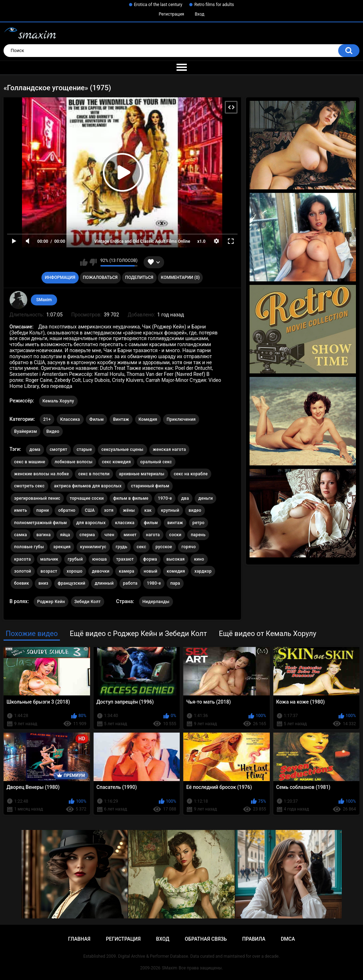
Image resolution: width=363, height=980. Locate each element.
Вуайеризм (26, 431)
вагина (44, 535)
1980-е (154, 583)
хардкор (203, 571)
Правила (254, 939)
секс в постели (94, 474)
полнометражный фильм (41, 523)
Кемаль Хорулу (58, 401)
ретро (199, 523)
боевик (22, 583)
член (109, 535)
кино (199, 559)
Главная (79, 939)
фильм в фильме (131, 498)
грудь (121, 547)
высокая (176, 559)
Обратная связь (206, 939)
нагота (153, 535)
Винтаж (121, 419)
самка (21, 535)
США (90, 510)
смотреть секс (29, 486)
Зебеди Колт (88, 602)
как (148, 510)
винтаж (175, 523)
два (185, 498)
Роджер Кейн (51, 602)
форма (150, 559)
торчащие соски (87, 498)
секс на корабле (191, 474)
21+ (47, 419)
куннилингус (93, 547)
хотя (109, 510)
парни (43, 510)
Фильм (96, 419)
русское (164, 547)
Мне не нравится (93, 262)
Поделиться (139, 277)
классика (125, 523)
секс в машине (30, 462)
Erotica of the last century (158, 5)
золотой (23, 571)
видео (195, 510)
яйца (65, 535)
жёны (129, 510)
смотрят (58, 449)
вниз (43, 583)
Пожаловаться (100, 277)
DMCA (288, 939)
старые (84, 449)
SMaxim (44, 300)
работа (130, 583)
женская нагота (169, 449)
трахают (125, 559)
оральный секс (156, 462)
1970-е (165, 498)
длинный (104, 583)
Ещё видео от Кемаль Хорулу (267, 634)
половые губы (29, 547)
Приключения (181, 419)
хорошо (75, 571)
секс (142, 547)
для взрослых (91, 523)
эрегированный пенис (37, 498)
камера (127, 571)
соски (175, 535)
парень (198, 535)
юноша (99, 559)
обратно (67, 510)
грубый (75, 559)
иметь (21, 510)
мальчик (49, 559)
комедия (176, 571)
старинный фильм (150, 486)
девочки (101, 571)
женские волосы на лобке (42, 474)
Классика (70, 419)
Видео (53, 431)
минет (130, 535)
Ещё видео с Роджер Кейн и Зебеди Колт (138, 634)
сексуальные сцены (122, 449)
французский (72, 583)
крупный (170, 510)
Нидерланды (156, 602)
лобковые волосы (74, 462)
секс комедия (116, 462)
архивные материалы (142, 474)
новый (150, 571)
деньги (205, 498)
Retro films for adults (214, 5)
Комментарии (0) (180, 277)
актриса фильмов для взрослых (88, 486)
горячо (189, 547)
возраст (49, 571)
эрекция (62, 547)
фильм (151, 523)
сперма (87, 535)
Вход (199, 14)
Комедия (148, 419)
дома (35, 449)
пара (175, 583)
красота (23, 559)
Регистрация (172, 14)
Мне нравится (84, 262)
